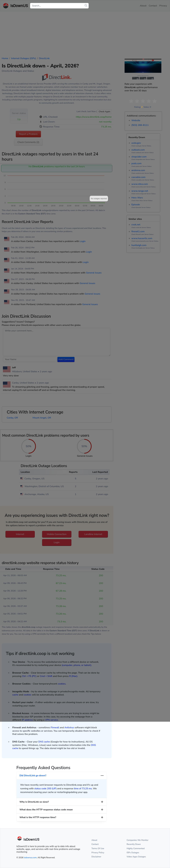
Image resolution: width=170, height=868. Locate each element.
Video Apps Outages (136, 857)
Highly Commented (136, 848)
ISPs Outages (133, 853)
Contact (95, 844)
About (94, 840)
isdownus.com (30, 858)
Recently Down (134, 844)
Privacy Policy (98, 853)
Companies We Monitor (138, 840)
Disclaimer (96, 857)
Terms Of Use (98, 848)
